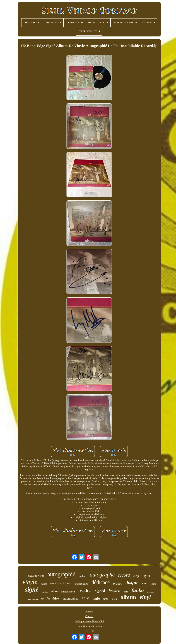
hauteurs (150, 592)
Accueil (89, 611)
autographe (102, 575)
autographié (61, 574)
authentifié (50, 598)
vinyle (30, 582)
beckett (115, 591)
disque (132, 582)
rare (85, 598)
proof (114, 599)
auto (126, 592)
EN (87, 631)
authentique (82, 584)
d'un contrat (33, 599)
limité (153, 584)
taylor (146, 576)
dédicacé (101, 582)
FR (92, 631)
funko (138, 590)
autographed (68, 592)
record (124, 575)
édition (45, 592)
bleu (54, 592)
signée (44, 584)
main (96, 598)
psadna (85, 590)
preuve (118, 584)
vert (145, 583)
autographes (70, 599)
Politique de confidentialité (89, 621)
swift (136, 576)
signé (32, 589)
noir (106, 599)
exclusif (83, 576)
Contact (89, 616)
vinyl (145, 597)
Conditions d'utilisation (89, 626)
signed (100, 591)
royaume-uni (36, 576)
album (128, 597)
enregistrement (61, 583)
